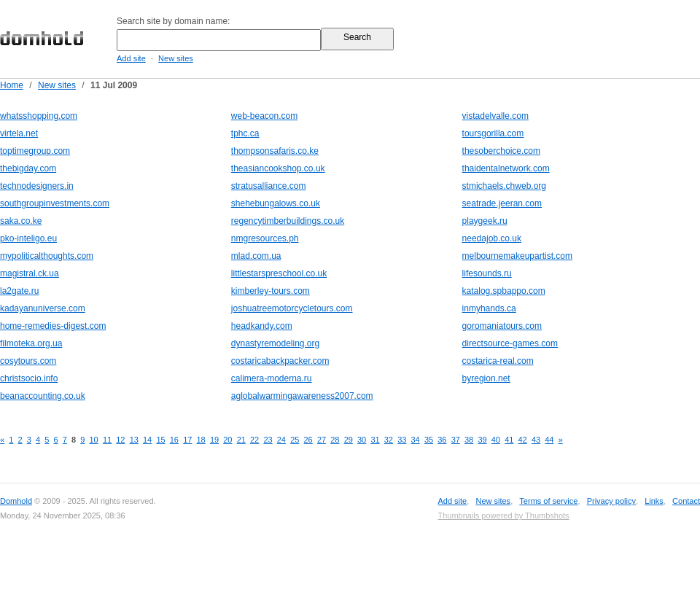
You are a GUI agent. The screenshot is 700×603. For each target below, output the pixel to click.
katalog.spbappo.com (504, 291)
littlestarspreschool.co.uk (279, 273)
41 (509, 440)
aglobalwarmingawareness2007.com (302, 396)
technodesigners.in (37, 186)
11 (107, 440)
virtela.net (19, 133)
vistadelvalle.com (495, 116)
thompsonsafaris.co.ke (275, 151)
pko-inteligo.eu (28, 238)
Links (654, 501)
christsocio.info (29, 378)
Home (12, 85)
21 (241, 440)
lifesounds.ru (487, 273)
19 (214, 440)
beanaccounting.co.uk (43, 396)
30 (362, 440)
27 (322, 440)
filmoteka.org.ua (31, 343)
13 (134, 440)
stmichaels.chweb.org (504, 186)
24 (281, 440)
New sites (176, 58)
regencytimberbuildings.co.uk (288, 221)
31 (375, 440)
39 (482, 440)
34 (416, 440)
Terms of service (548, 501)
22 (254, 440)
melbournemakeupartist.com (517, 256)
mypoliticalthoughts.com (47, 256)
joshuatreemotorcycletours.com (292, 308)
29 (349, 440)
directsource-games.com (510, 343)
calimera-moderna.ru (272, 378)
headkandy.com (262, 326)
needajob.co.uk (492, 238)
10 (94, 440)
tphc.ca (245, 133)
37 (456, 440)
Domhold (16, 501)
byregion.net (486, 378)
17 (187, 440)
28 (335, 440)
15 (160, 440)
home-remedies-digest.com (53, 326)
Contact (686, 501)
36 (442, 440)
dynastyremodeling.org (275, 343)
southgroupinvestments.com (55, 203)
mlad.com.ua (256, 256)
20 (227, 440)
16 (174, 440)
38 (469, 440)
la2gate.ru (19, 291)
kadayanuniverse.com (43, 308)
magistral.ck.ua (30, 273)
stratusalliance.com (269, 186)
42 (523, 440)
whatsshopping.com (39, 116)
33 (402, 440)
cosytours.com (28, 361)
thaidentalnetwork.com (506, 168)
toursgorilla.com (493, 133)
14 (147, 440)
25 (295, 440)
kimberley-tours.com (271, 291)
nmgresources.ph (265, 238)
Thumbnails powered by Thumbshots (503, 516)
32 (389, 440)
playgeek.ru (485, 221)
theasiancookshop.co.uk (278, 168)
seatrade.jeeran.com (502, 203)
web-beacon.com (264, 116)
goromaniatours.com (502, 326)
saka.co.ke (21, 221)
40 (496, 440)
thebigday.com (28, 168)
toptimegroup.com (35, 151)
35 (429, 440)
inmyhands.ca (489, 308)
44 (549, 440)
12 (120, 440)
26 (308, 440)
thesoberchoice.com (501, 151)
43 (536, 440)
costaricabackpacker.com (280, 361)
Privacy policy (611, 501)
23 (268, 440)
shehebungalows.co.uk (276, 203)
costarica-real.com (498, 361)
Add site (131, 58)
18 (201, 440)
